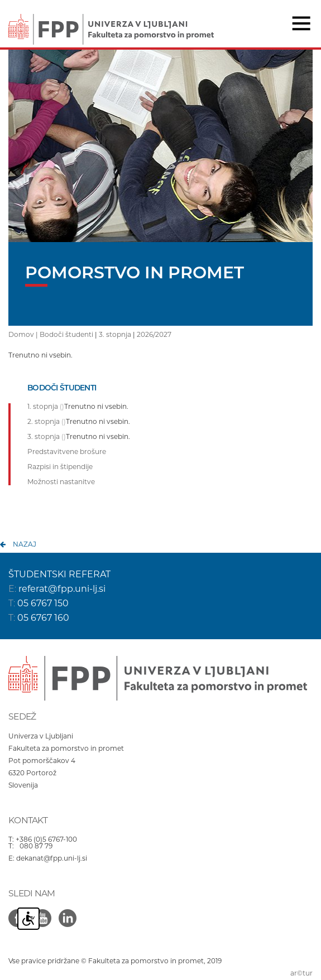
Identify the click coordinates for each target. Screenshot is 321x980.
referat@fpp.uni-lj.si (62, 589)
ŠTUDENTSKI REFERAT (59, 574)
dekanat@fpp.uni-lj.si (52, 858)
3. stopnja (115, 334)
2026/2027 (154, 334)
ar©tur (301, 973)
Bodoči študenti (66, 334)
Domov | (24, 334)
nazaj (25, 544)
